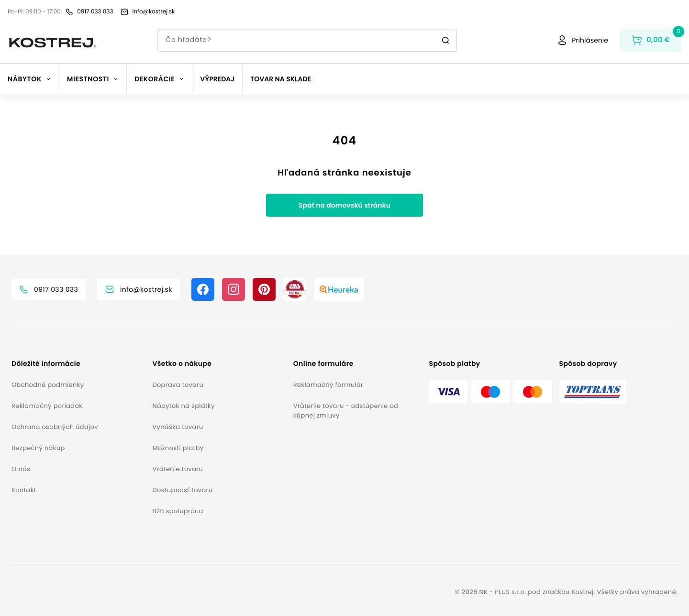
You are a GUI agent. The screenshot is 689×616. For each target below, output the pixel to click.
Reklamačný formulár (328, 385)
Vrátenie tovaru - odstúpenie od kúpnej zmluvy (346, 411)
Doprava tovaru (178, 385)
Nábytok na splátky (183, 406)
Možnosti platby (178, 448)
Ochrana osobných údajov (55, 427)
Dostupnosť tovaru (182, 490)
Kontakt (24, 490)
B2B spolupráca (178, 511)
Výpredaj (217, 79)
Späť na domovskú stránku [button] (344, 205)
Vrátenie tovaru (178, 469)
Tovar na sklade (281, 79)
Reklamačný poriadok (47, 406)
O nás (21, 469)
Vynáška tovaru (178, 427)
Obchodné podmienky (48, 385)
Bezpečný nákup (38, 448)
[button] (78, 364)
